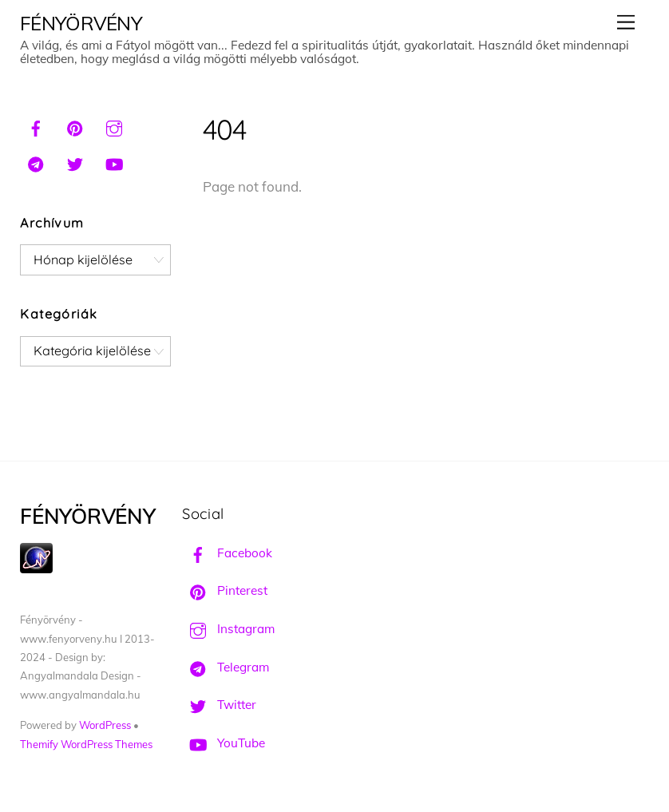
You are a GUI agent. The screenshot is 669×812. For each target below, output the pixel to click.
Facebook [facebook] (227, 553)
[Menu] (626, 22)
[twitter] (75, 162)
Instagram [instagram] (228, 629)
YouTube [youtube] (224, 743)
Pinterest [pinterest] (225, 590)
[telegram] (36, 162)
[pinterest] (75, 126)
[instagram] (114, 126)
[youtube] (114, 162)
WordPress (105, 725)
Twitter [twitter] (219, 705)
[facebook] (36, 126)
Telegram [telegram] (226, 667)
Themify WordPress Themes (86, 744)
